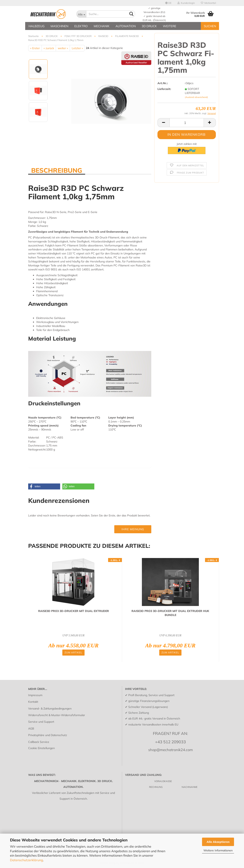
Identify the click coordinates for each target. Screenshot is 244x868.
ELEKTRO (81, 26)
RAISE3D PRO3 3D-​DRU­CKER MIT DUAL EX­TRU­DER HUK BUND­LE (170, 613)
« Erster (35, 48)
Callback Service (39, 742)
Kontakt (33, 702)
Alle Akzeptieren (218, 842)
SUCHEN (210, 26)
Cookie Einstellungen (41, 748)
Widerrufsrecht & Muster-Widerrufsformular (57, 715)
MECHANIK (102, 26)
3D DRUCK (149, 26)
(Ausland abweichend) (196, 97)
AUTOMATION (126, 26)
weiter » (63, 48)
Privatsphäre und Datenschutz (48, 735)
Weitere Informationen (218, 850)
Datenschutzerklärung (26, 860)
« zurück (49, 48)
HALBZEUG (37, 26)
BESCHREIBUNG (57, 170)
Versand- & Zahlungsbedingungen (50, 709)
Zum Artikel (73, 652)
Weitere (170, 26)
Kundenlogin (186, 3)
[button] (44, 486)
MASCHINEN (59, 26)
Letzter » (77, 48)
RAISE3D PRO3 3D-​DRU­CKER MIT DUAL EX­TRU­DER (74, 611)
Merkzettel (208, 3)
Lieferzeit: (164, 89)
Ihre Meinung (133, 529)
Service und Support (41, 722)
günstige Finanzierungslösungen (149, 701)
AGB (31, 728)
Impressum (35, 695)
